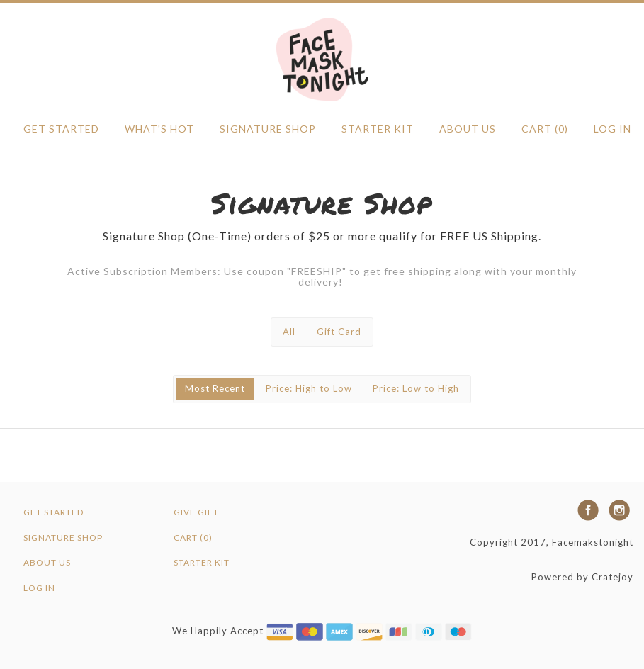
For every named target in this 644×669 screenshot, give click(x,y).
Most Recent (215, 388)
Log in (612, 129)
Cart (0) (545, 129)
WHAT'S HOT (159, 129)
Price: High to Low (309, 388)
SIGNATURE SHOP (268, 129)
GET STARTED (61, 129)
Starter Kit (378, 129)
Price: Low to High (416, 388)
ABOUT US (468, 129)
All (289, 332)
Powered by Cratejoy (582, 577)
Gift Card (339, 332)
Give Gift (196, 512)
